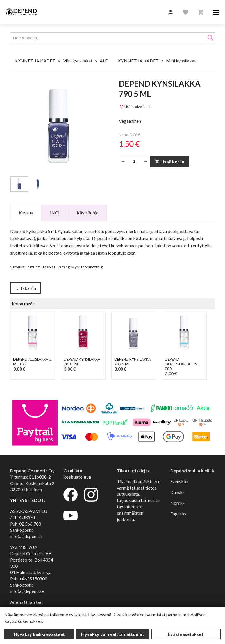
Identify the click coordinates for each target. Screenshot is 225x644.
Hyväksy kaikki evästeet (39, 634)
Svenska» (179, 481)
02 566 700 (30, 524)
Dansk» (178, 492)
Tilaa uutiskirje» (133, 471)
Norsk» (178, 503)
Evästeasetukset (186, 634)
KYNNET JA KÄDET (35, 61)
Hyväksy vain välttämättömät (113, 634)
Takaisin (25, 288)
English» (178, 514)
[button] (171, 12)
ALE (104, 61)
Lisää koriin (169, 162)
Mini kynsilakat (78, 61)
